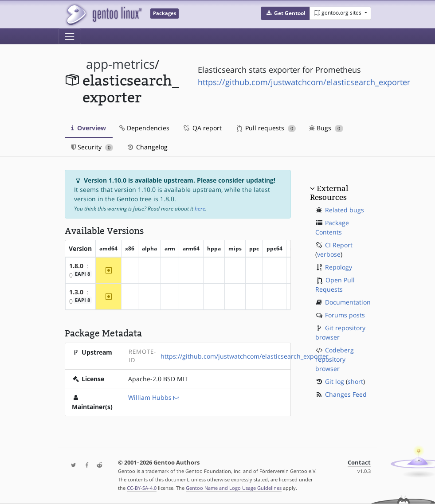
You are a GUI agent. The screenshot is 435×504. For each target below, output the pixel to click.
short (355, 381)
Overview (89, 128)
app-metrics (120, 64)
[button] (285, 13)
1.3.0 (76, 292)
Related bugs (345, 210)
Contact (359, 463)
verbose (329, 254)
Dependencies (144, 128)
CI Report (339, 245)
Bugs (326, 128)
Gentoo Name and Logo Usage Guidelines (234, 488)
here (200, 209)
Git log (335, 381)
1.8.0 (76, 266)
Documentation (348, 302)
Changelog (147, 147)
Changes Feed (346, 394)
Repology (339, 267)
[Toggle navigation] (70, 36)
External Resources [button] (329, 193)
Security (92, 147)
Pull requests (266, 128)
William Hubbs (150, 397)
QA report (202, 128)
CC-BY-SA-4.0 (142, 488)
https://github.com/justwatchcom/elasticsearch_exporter (304, 82)
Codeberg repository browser (335, 359)
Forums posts (345, 315)
